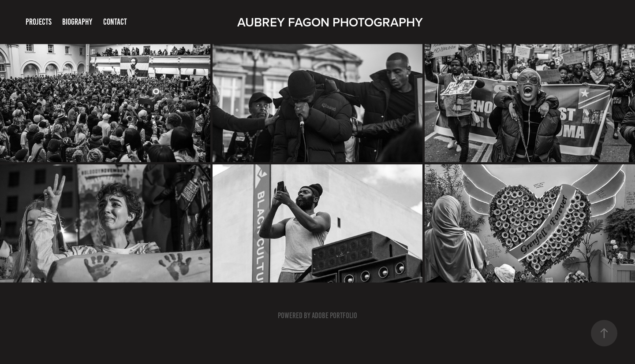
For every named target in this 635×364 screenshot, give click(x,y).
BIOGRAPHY (77, 22)
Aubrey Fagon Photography (330, 22)
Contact (115, 22)
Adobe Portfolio (334, 316)
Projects (39, 22)
